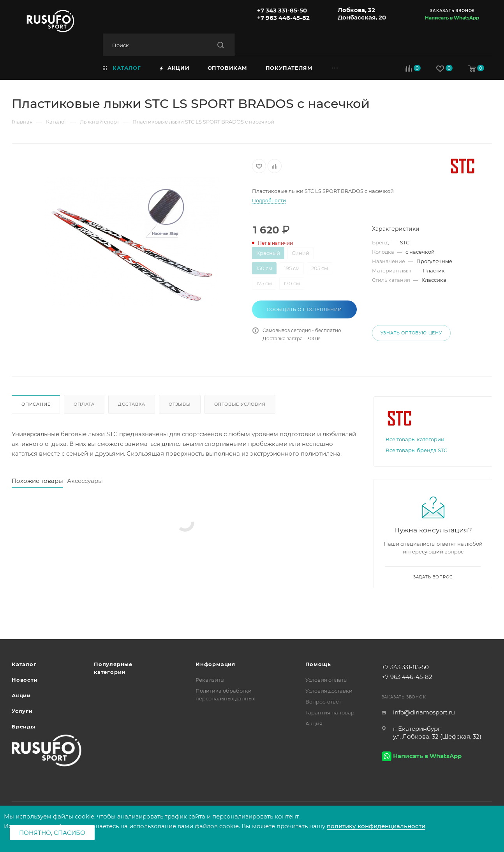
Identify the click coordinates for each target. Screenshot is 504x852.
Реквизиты (210, 680)
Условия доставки (329, 691)
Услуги (22, 711)
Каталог (24, 664)
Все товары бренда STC (416, 450)
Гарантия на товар (330, 712)
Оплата (84, 404)
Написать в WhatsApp (452, 18)
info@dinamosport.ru (424, 712)
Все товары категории (415, 439)
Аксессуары (85, 481)
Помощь (318, 664)
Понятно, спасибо (52, 833)
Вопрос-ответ (323, 702)
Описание (36, 404)
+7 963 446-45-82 (283, 18)
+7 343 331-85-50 (282, 10)
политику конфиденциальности (376, 826)
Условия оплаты (326, 680)
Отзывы (180, 404)
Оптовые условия (240, 404)
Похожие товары (37, 481)
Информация (215, 664)
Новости (25, 680)
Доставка (132, 404)
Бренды (24, 726)
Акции (21, 695)
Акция (314, 723)
